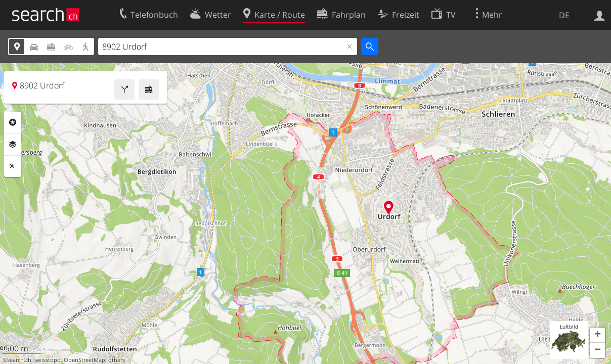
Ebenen (13, 145)
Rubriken (13, 122)
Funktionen (13, 166)
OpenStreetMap (84, 360)
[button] (597, 335)
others (117, 360)
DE (564, 15)
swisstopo (48, 360)
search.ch (19, 360)
